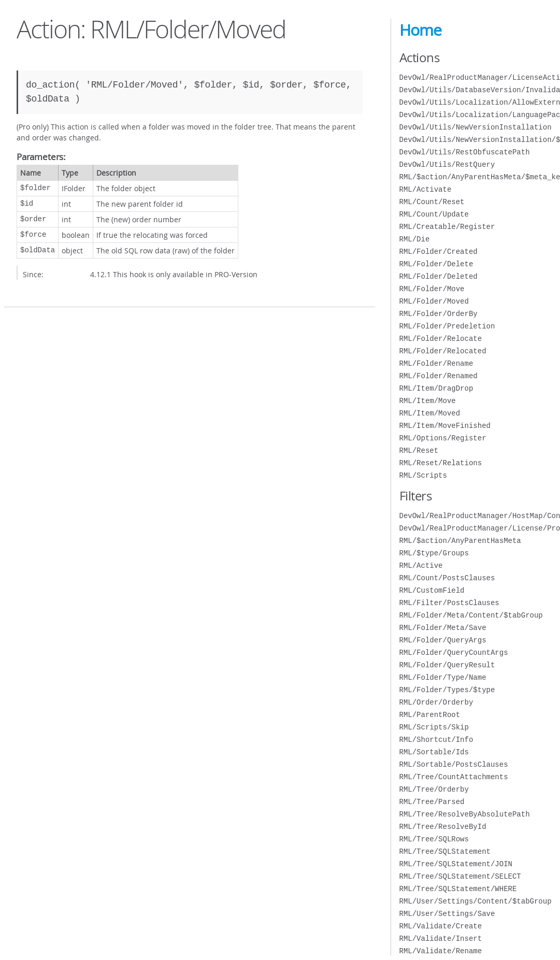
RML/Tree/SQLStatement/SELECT (460, 876)
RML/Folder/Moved (434, 301)
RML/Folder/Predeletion (447, 326)
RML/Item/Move (428, 401)
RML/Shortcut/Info (436, 740)
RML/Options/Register (443, 438)
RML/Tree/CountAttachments (454, 777)
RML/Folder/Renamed (439, 376)
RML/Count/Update (434, 214)
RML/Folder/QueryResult (447, 665)
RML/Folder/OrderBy (439, 314)
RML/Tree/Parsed (432, 802)
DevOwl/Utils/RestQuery (447, 164)
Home (420, 30)
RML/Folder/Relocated (443, 351)
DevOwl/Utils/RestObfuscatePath (465, 152)
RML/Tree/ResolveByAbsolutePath (465, 814)
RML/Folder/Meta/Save (443, 628)
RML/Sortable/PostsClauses (454, 764)
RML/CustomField (432, 590)
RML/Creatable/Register (447, 227)
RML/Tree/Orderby (434, 789)
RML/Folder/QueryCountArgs (454, 653)
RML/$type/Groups (434, 553)
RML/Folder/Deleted (439, 276)
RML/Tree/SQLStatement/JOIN (456, 864)
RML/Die (415, 239)
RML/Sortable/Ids (434, 752)
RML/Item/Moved (430, 413)
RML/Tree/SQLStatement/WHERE (458, 889)
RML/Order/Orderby (436, 702)
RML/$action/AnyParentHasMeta (460, 541)
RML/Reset (419, 450)
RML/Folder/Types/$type (447, 690)
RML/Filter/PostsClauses (449, 603)
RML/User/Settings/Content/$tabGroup (476, 901)
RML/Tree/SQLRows (434, 839)
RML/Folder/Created (439, 252)
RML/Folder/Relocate (441, 339)
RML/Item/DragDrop (436, 388)
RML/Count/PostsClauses (447, 578)
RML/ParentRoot (430, 715)
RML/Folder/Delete (436, 264)
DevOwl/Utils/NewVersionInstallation (476, 127)
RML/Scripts (423, 475)
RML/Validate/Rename (441, 951)
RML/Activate (426, 189)
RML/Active (421, 565)
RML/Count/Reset (432, 202)
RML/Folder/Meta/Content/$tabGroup (471, 615)
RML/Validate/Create (441, 926)
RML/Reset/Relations (441, 463)
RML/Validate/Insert (441, 938)
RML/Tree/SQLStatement (445, 851)
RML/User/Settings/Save (447, 914)
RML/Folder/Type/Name (443, 677)
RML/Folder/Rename (436, 363)
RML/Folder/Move (432, 289)
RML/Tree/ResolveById (443, 827)
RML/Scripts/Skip (434, 727)
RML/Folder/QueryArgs (443, 640)
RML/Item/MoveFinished (445, 426)
